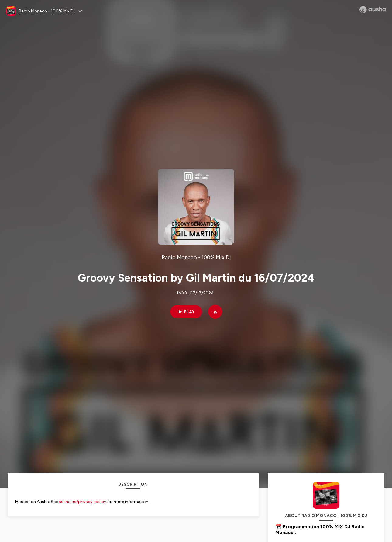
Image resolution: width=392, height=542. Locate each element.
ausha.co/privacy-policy (82, 502)
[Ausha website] (373, 10)
